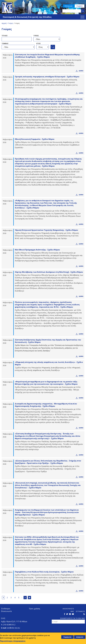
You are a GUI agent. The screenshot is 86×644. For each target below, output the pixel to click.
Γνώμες (10, 23)
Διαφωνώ (80, 637)
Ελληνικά (68, 6)
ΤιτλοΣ (5, 36)
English (79, 6)
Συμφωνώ (67, 637)
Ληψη (81, 71)
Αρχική (4, 23)
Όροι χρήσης (35, 609)
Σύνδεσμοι (6, 609)
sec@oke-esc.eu (13, 628)
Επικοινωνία (6, 611)
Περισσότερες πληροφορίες (13, 641)
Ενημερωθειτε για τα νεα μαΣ (73, 618)
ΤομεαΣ (5, 43)
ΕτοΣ (38, 43)
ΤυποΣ (36, 36)
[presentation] (68, 628)
